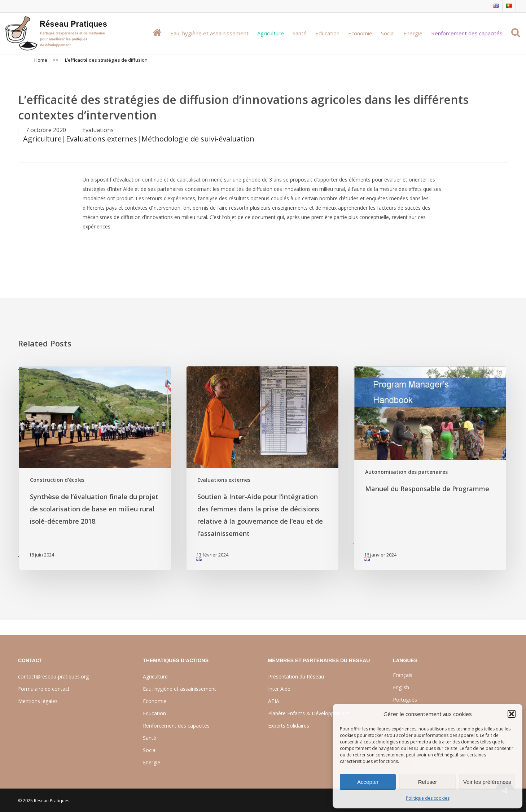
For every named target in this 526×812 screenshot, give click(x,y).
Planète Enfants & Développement (309, 713)
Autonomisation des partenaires (406, 472)
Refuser (428, 782)
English (401, 687)
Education (154, 713)
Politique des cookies (428, 798)
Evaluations (98, 130)
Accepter (368, 782)
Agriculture (42, 139)
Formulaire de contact (44, 689)
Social (150, 750)
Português (405, 700)
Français (403, 675)
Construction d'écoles (57, 480)
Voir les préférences (487, 782)
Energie (152, 762)
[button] (512, 714)
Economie (155, 701)
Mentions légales (38, 701)
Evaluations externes (102, 139)
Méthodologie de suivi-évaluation (198, 139)
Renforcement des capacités (176, 726)
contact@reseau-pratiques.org (53, 676)
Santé (150, 738)
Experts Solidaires (289, 726)
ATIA (274, 701)
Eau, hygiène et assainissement (179, 689)
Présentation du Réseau (296, 676)
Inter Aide (279, 689)
